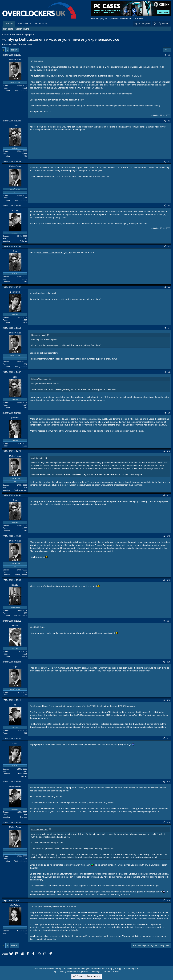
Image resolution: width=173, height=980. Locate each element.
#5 (169, 246)
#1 (169, 55)
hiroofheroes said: (40, 829)
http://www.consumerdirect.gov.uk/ (55, 252)
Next (13, 50)
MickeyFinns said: (40, 379)
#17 (169, 739)
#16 (169, 700)
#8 (169, 372)
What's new (23, 24)
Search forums (22, 29)
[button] (31, 24)
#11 (169, 495)
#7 (169, 328)
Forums (9, 24)
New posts (8, 29)
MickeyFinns (10, 44)
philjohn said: (37, 458)
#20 (169, 900)
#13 (169, 580)
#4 (169, 206)
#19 (169, 823)
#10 (169, 451)
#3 (169, 162)
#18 (169, 782)
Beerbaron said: (39, 335)
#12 (169, 536)
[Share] (165, 55)
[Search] (163, 24)
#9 (169, 413)
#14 (169, 621)
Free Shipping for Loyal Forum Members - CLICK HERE (117, 18)
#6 (169, 287)
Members (39, 24)
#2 (169, 121)
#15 (169, 662)
